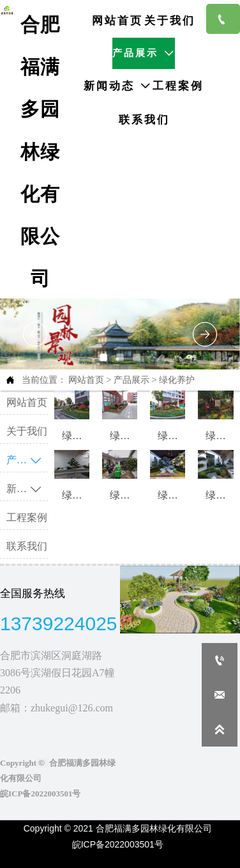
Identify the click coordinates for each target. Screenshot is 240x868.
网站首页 (86, 380)
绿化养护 (177, 380)
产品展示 (131, 380)
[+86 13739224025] (220, 660)
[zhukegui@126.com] (220, 695)
